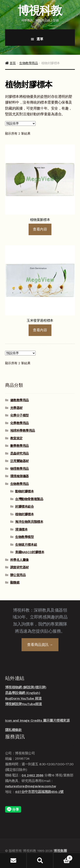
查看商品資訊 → (40, 645)
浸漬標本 (21, 529)
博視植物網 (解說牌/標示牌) (26, 687)
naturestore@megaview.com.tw (31, 786)
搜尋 (40, 860)
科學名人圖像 (20, 560)
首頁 (13, 63)
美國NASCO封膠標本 (30, 552)
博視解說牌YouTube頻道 (23, 704)
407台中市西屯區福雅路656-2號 (39, 792)
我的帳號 (13, 860)
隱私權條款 (13, 730)
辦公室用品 (18, 575)
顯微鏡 (15, 583)
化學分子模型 (20, 415)
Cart (63, 857)
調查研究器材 (20, 567)
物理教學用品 (20, 469)
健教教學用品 (20, 400)
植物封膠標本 (24, 514)
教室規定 (16, 438)
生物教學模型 (24, 537)
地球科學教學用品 (23, 431)
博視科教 (40, 10)
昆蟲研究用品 (20, 453)
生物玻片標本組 (26, 545)
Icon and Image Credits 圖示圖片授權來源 (37, 720)
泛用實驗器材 (20, 461)
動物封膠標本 (24, 491)
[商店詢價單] (20, 123)
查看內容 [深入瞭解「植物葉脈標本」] (40, 229)
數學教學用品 (20, 446)
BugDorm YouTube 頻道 (23, 698)
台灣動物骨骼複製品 (29, 499)
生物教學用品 (28, 63)
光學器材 (16, 408)
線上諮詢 (69, 847)
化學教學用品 (20, 423)
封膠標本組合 (24, 507)
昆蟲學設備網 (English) (23, 693)
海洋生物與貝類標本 (29, 522)
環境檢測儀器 (20, 476)
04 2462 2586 (32, 775)
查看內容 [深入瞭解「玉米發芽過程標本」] (40, 330)
